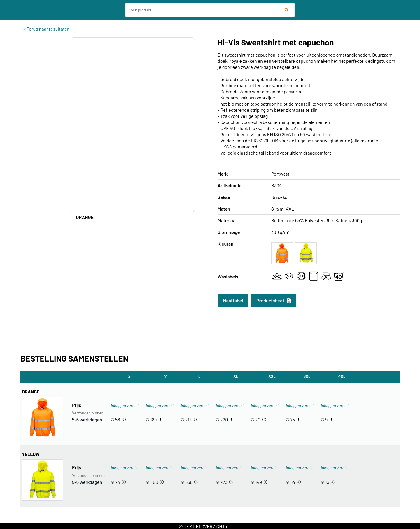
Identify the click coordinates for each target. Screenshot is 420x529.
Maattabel (233, 301)
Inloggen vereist (125, 405)
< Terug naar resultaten (47, 29)
